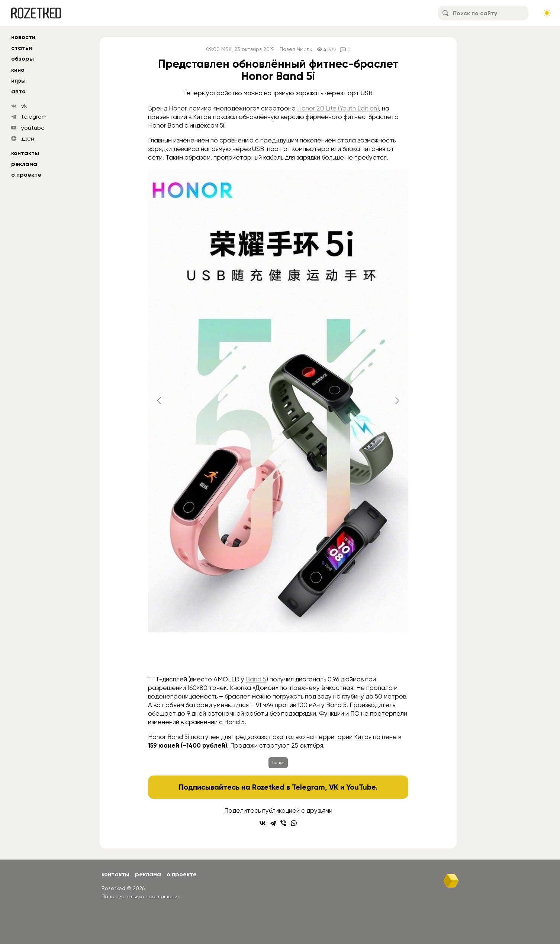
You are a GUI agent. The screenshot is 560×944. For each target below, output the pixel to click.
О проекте (26, 175)
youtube (33, 128)
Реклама (24, 164)
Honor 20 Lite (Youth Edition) (338, 108)
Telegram (308, 787)
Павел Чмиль (296, 49)
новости (23, 37)
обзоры (22, 59)
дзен (28, 139)
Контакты (25, 153)
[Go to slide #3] (297, 655)
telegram (34, 117)
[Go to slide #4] (336, 655)
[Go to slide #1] (220, 655)
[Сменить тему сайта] (547, 13)
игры (18, 81)
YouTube (361, 787)
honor (278, 762)
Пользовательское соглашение (141, 896)
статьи (22, 48)
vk (24, 106)
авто (18, 91)
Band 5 (256, 679)
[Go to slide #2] (259, 655)
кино (18, 70)
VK (334, 787)
